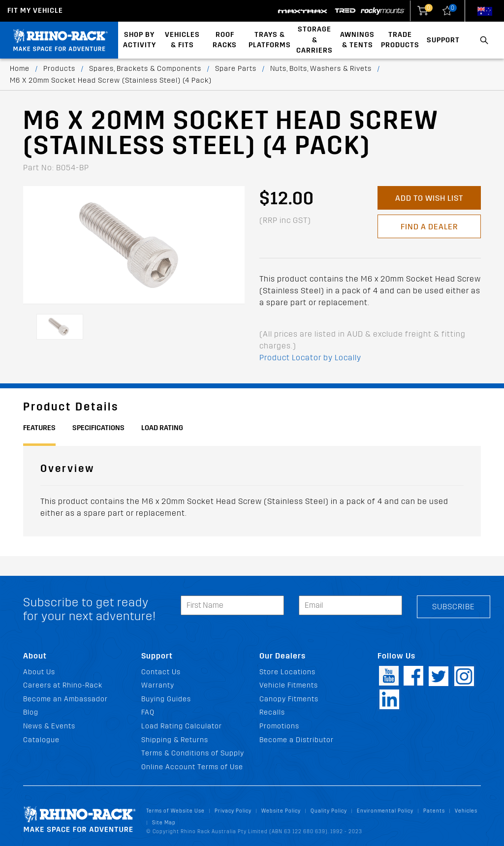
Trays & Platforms (270, 40)
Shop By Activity (140, 40)
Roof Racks (225, 40)
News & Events (49, 726)
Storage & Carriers (315, 40)
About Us (39, 672)
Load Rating (162, 428)
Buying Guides (166, 699)
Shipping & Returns (175, 740)
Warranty (158, 685)
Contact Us (161, 672)
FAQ (148, 712)
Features (39, 428)
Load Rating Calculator (182, 726)
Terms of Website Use (175, 811)
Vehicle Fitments (289, 685)
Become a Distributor (297, 740)
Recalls (272, 712)
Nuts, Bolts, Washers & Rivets (321, 69)
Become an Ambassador (65, 699)
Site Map (164, 823)
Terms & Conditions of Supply (193, 753)
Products (59, 69)
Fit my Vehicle (35, 11)
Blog (31, 712)
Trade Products (400, 40)
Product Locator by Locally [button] (310, 358)
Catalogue (41, 740)
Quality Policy (329, 811)
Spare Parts (236, 69)
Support (443, 40)
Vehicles (466, 811)
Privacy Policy (233, 811)
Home (20, 69)
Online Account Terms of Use (192, 767)
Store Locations (287, 672)
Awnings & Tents (357, 40)
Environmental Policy (385, 811)
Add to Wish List (429, 198)
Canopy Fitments (289, 699)
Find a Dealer (429, 227)
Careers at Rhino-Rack (63, 685)
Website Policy (281, 811)
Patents (434, 811)
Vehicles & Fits (182, 40)
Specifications (98, 428)
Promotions (279, 726)
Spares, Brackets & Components (145, 69)
